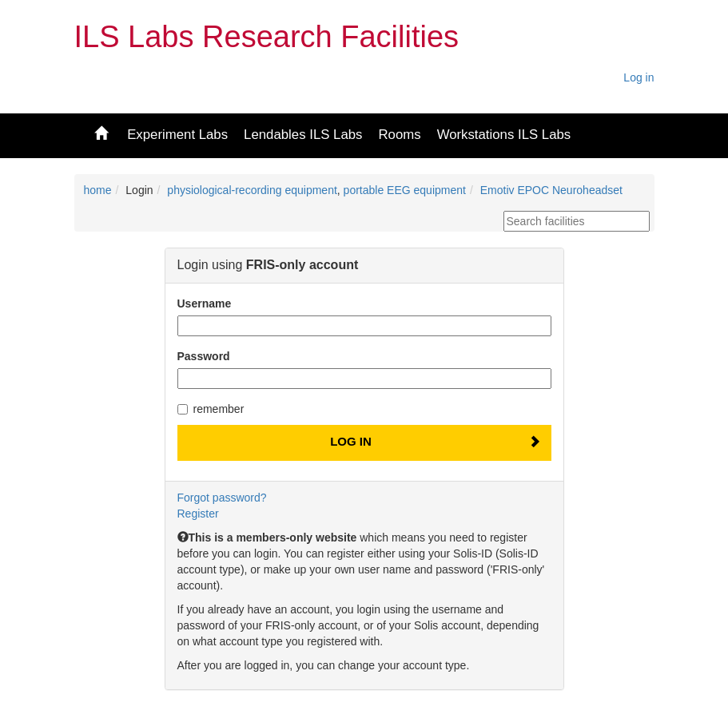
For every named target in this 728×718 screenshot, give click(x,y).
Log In (351, 441)
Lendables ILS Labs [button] (303, 135)
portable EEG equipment (405, 190)
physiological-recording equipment (252, 190)
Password (204, 356)
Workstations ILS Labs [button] (504, 135)
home (98, 190)
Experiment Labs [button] (177, 135)
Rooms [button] (399, 135)
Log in (638, 77)
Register (198, 514)
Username (205, 303)
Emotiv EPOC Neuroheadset (551, 190)
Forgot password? (222, 498)
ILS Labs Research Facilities (267, 37)
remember (211, 409)
